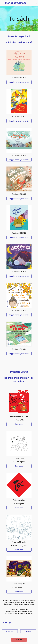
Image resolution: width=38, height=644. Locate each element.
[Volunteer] (10, 631)
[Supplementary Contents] (19, 82)
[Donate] (19, 640)
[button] (2, 3)
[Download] (19, 424)
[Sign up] (28, 631)
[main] (19, 19)
